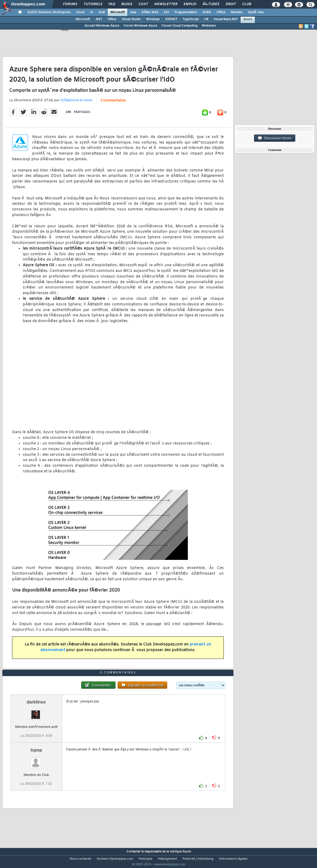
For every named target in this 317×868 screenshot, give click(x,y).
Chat (143, 4)
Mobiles (237, 12)
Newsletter (166, 4)
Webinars (209, 26)
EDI (166, 12)
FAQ (112, 4)
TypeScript (191, 19)
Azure (248, 19)
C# (206, 19)
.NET (99, 19)
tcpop (36, 760)
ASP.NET (171, 19)
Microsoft (118, 12)
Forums (70, 4)
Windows (153, 19)
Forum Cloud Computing (180, 26)
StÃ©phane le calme (76, 104)
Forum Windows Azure (140, 26)
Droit (231, 4)
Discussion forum (275, 138)
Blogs (127, 4)
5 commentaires (113, 104)
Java (133, 12)
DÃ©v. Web (150, 12)
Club (247, 4)
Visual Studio (131, 19)
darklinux (36, 712)
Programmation (186, 12)
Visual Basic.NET (226, 19)
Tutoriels (93, 4)
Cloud (80, 12)
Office (221, 12)
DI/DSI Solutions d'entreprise (49, 12)
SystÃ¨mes (256, 12)
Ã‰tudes (211, 4)
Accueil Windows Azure (102, 26)
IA (91, 12)
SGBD (207, 12)
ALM (102, 12)
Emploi (190, 4)
